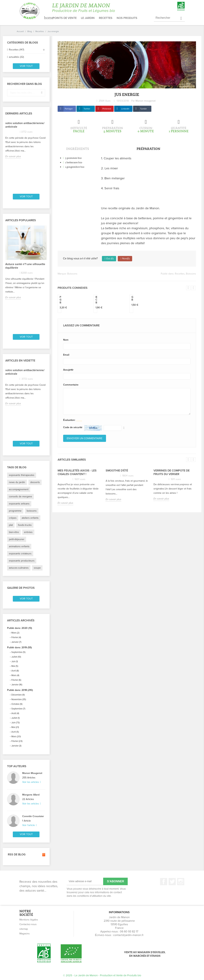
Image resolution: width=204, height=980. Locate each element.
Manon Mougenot (32, 773)
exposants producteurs (22, 561)
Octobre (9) (17, 704)
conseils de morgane (20, 497)
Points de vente (65, 18)
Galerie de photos (21, 588)
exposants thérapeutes (22, 475)
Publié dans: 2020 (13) (20, 628)
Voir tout (26, 66)
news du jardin (17, 482)
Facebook (164, 882)
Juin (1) (15, 661)
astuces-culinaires (19, 568)
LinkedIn (125, 109)
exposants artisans (19, 504)
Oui (109, 259)
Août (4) (15, 713)
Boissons (72, 274)
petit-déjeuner (17, 539)
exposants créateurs (20, 554)
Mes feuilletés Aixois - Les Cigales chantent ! (77, 472)
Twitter (87, 109)
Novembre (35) (19, 699)
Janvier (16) (17, 685)
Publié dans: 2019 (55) (19, 647)
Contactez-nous (28, 924)
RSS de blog (26, 855)
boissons (32, 511)
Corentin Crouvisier (33, 816)
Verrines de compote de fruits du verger (172, 472)
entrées (28, 532)
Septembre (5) (18, 652)
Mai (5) (15, 666)
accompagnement (19, 489)
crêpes (13, 518)
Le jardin (88, 18)
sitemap (24, 929)
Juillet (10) (16, 657)
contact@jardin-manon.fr (128, 935)
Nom (66, 340)
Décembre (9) (18, 695)
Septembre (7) (18, 709)
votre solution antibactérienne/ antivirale (25, 125)
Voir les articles (31, 782)
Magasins (25, 934)
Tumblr (143, 109)
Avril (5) (15, 732)
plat (11, 525)
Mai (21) (15, 727)
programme (15, 511)
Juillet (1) (15, 718)
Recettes (106, 18)
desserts (35, 482)
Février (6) (16, 680)
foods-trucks (25, 525)
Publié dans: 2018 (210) (20, 690)
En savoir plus (13, 156)
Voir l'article (29, 825)
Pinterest (107, 109)
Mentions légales (29, 920)
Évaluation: (69, 420)
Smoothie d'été (117, 471)
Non (125, 259)
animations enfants (19, 546)
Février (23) (17, 741)
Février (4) (16, 637)
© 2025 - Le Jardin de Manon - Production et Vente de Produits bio (102, 975)
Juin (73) (15, 723)
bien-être (14, 532)
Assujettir (68, 370)
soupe (37, 568)
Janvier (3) (16, 746)
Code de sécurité (73, 427)
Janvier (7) (16, 642)
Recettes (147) (16, 50)
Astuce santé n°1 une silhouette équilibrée (25, 266)
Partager (69, 109)
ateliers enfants (30, 518)
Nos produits (127, 18)
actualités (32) (16, 57)
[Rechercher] (169, 18)
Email (66, 355)
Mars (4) (15, 675)
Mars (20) (16, 737)
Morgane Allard (31, 795)
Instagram (181, 882)
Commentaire (71, 385)
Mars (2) (15, 633)
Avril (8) (15, 671)
